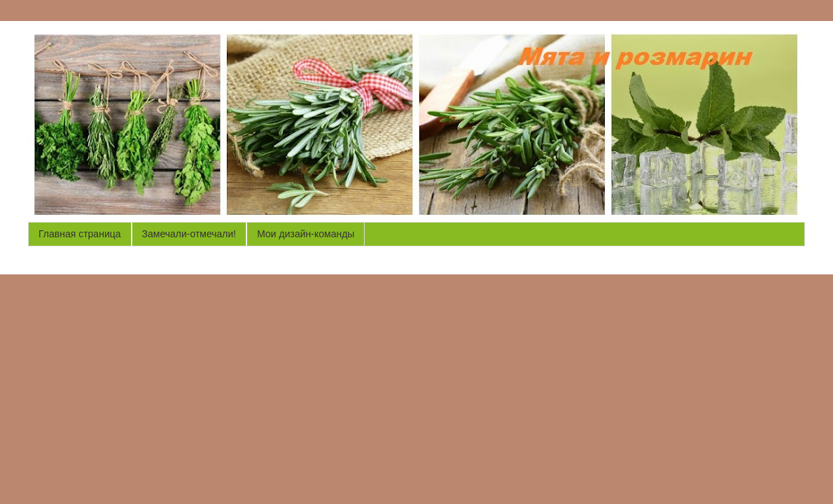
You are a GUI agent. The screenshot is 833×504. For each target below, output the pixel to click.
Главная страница (80, 234)
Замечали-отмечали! (189, 234)
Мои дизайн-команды (306, 234)
